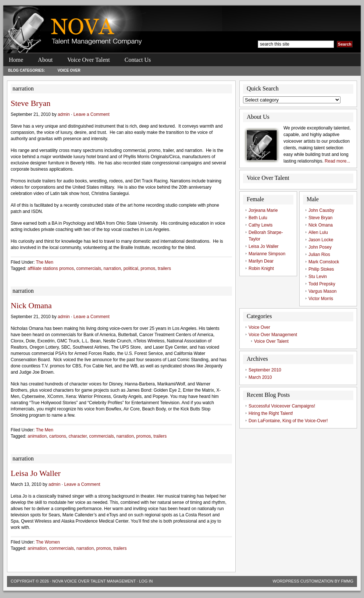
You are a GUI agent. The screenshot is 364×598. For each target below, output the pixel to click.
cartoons (58, 436)
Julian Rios (319, 254)
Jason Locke (321, 240)
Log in (146, 581)
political (131, 268)
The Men (44, 262)
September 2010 (265, 370)
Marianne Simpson (267, 254)
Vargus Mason (322, 291)
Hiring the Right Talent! (271, 413)
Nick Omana (31, 305)
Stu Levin (318, 277)
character (77, 436)
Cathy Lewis (260, 225)
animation (37, 436)
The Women (48, 542)
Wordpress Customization (303, 581)
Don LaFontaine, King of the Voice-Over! (288, 421)
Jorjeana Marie (263, 210)
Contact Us (138, 60)
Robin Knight (261, 268)
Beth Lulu (258, 218)
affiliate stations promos (51, 268)
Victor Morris (321, 299)
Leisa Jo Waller (36, 473)
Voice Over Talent (89, 60)
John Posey (320, 247)
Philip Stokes (321, 269)
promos (148, 268)
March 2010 (260, 377)
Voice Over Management (273, 335)
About (45, 60)
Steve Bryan (31, 103)
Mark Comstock (324, 262)
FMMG (347, 581)
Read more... (337, 161)
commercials (89, 268)
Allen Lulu (318, 232)
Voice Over (69, 70)
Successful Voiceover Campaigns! (282, 406)
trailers (164, 268)
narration (112, 268)
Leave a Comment (92, 114)
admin (64, 114)
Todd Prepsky (322, 284)
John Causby (321, 210)
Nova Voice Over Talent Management (94, 581)
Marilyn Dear (261, 261)
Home (16, 60)
